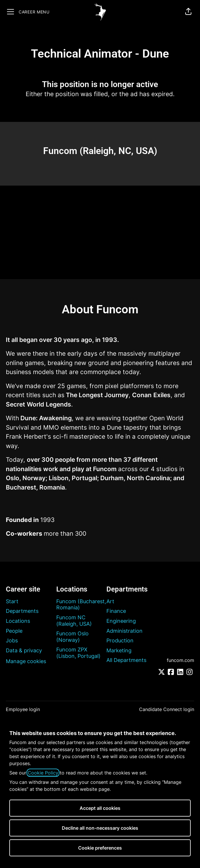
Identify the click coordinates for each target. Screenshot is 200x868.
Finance (116, 611)
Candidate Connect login (167, 709)
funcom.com (180, 660)
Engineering (121, 621)
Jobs (12, 640)
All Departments (126, 660)
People (14, 631)
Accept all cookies (100, 808)
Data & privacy (24, 650)
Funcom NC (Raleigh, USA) (74, 621)
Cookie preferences (100, 848)
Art (110, 601)
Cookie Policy (43, 773)
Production (120, 640)
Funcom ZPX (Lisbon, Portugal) (78, 653)
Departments (22, 611)
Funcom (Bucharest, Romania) (81, 605)
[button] (188, 12)
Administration (124, 631)
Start (12, 601)
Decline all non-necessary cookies (100, 828)
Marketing (119, 650)
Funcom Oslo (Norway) (72, 637)
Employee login (23, 709)
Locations (18, 621)
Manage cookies (26, 661)
